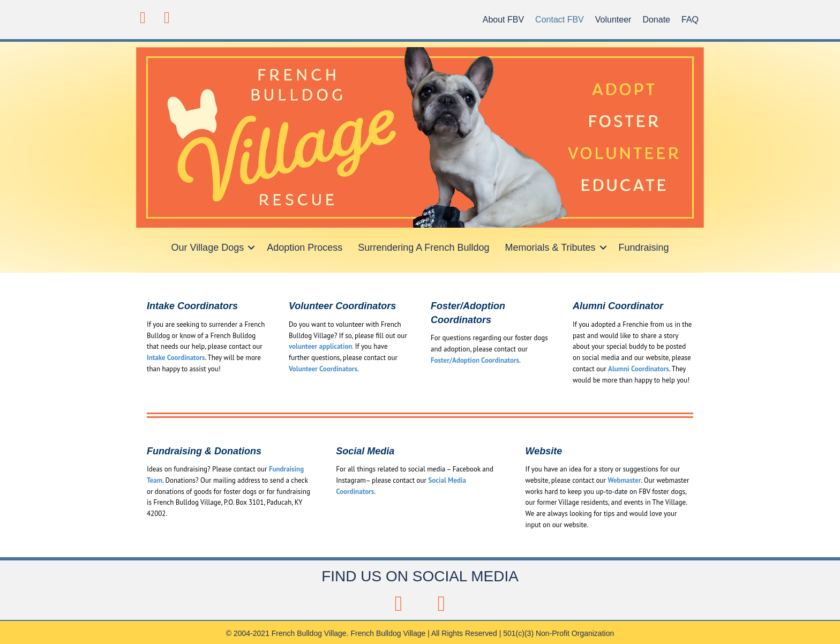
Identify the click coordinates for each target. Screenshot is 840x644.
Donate (656, 20)
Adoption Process (305, 248)
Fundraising (644, 248)
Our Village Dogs (207, 248)
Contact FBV (560, 20)
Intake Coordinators (176, 358)
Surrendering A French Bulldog (423, 248)
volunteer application (320, 346)
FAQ (690, 20)
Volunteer (613, 20)
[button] (143, 17)
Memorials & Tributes (550, 248)
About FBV (503, 20)
